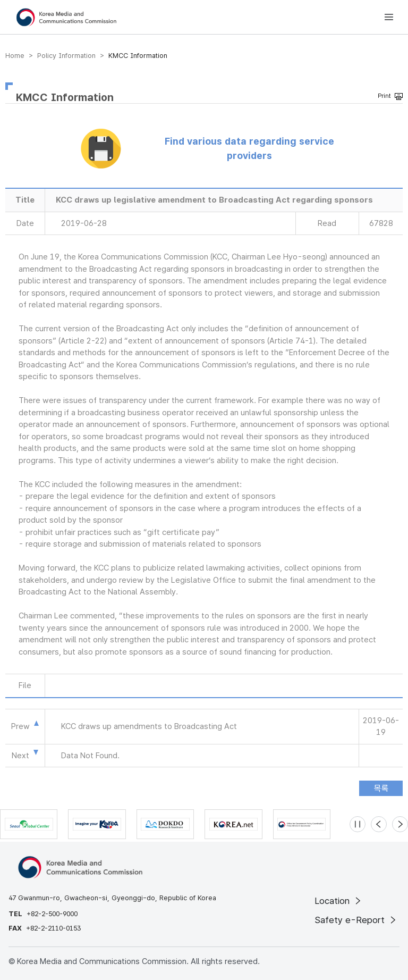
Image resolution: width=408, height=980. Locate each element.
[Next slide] (400, 824)
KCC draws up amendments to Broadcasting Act (149, 726)
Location (339, 901)
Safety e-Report (356, 920)
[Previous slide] (379, 824)
